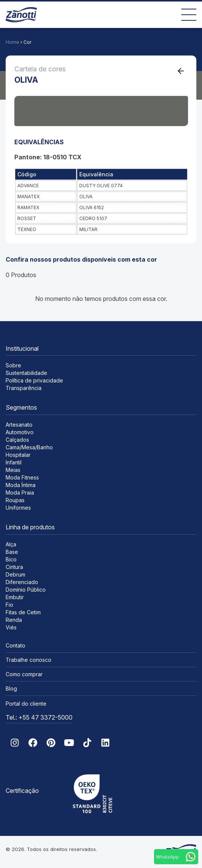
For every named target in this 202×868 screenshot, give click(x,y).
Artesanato (19, 425)
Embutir (15, 597)
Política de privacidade (34, 380)
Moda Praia (20, 493)
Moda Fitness (22, 477)
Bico (11, 559)
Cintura (14, 567)
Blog (11, 688)
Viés (11, 627)
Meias (13, 470)
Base (12, 552)
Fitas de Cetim (23, 612)
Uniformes (18, 508)
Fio (9, 605)
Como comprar (24, 674)
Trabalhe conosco (29, 660)
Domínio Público (26, 590)
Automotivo (20, 432)
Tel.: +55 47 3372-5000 (39, 717)
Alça (11, 544)
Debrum (15, 574)
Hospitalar (18, 455)
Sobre (13, 365)
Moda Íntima (21, 485)
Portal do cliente (26, 704)
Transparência (24, 388)
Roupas (15, 500)
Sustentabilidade (26, 373)
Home (12, 42)
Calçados (17, 440)
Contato (15, 645)
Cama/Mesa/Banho (29, 447)
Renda (14, 620)
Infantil (14, 462)
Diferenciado (22, 582)
